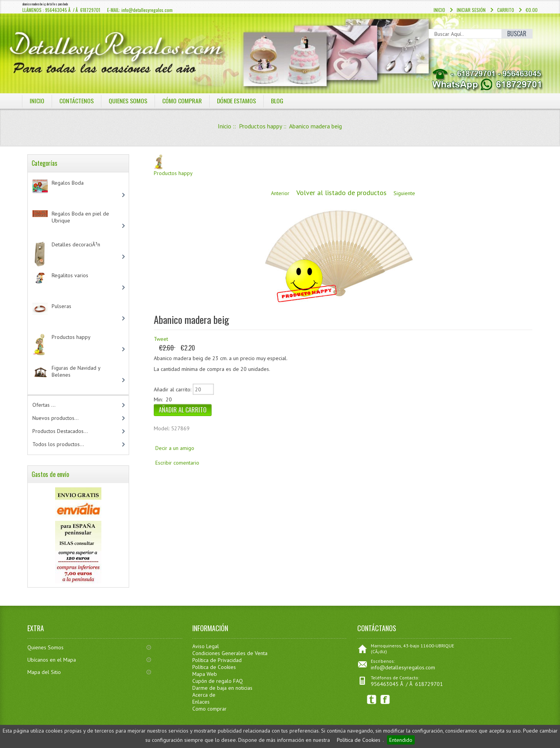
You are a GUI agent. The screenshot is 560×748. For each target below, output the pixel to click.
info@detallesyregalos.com (403, 667)
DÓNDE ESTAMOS (237, 101)
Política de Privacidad (217, 660)
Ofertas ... (44, 405)
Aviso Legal (206, 646)
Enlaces (201, 702)
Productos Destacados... (60, 431)
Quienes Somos (45, 647)
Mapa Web (205, 674)
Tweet (161, 339)
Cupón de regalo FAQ (218, 681)
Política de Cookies (359, 740)
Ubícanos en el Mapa (52, 660)
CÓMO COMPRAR (182, 101)
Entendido (401, 740)
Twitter (372, 700)
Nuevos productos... (55, 418)
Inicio (439, 10)
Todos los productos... (58, 444)
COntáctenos (77, 101)
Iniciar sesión (471, 10)
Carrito (506, 10)
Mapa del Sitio (44, 672)
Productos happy (260, 126)
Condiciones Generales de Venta (230, 653)
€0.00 (532, 10)
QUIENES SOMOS (128, 101)
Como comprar (209, 709)
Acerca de (204, 695)
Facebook (385, 700)
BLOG (278, 101)
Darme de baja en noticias (222, 688)
